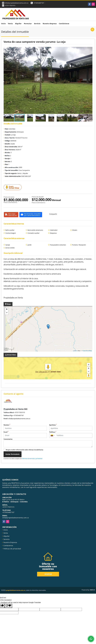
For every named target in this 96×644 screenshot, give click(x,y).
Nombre (7, 425)
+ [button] (7, 309)
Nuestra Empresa (50, 24)
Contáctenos (64, 24)
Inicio (3, 24)
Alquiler (18, 24)
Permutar (28, 24)
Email (6, 432)
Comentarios (8, 439)
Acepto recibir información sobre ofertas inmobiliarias (25, 450)
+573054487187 (39, 3)
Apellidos (53, 425)
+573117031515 (10, 5)
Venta (10, 24)
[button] (90, 49)
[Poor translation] (8, 606)
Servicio (37, 24)
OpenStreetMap (87, 351)
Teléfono (53, 432)
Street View (13, 187)
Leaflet (75, 351)
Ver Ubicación (42, 372)
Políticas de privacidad (12, 549)
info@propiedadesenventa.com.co (19, 419)
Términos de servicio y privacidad (32, 458)
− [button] (7, 313)
